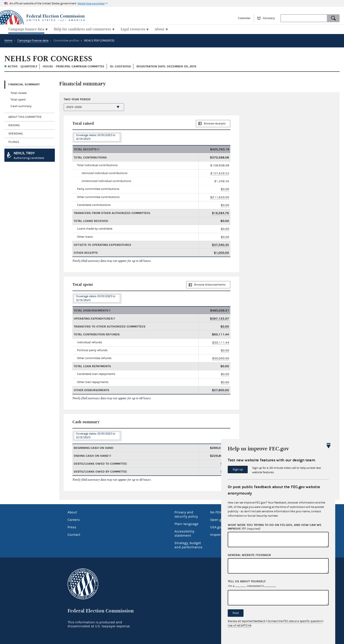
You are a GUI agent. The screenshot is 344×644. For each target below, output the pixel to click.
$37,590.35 (220, 244)
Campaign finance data (33, 40)
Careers (74, 519)
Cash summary (21, 106)
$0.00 (225, 189)
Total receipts (85, 149)
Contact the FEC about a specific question (295, 621)
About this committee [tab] (25, 117)
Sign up (238, 470)
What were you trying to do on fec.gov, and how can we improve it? (275, 527)
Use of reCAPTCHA (239, 626)
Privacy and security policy (186, 514)
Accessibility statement (184, 533)
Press (72, 527)
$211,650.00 (220, 197)
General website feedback (249, 555)
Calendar (244, 18)
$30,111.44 (221, 342)
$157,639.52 (220, 173)
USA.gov (217, 527)
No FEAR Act (220, 512)
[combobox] (304, 18)
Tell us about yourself (247, 581)
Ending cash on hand (91, 455)
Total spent (18, 99)
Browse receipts (215, 123)
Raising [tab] (14, 125)
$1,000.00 (221, 252)
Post (236, 613)
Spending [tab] (16, 133)
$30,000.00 (221, 358)
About (72, 512)
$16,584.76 (220, 213)
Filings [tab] (14, 142)
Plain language (186, 523)
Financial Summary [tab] (24, 84)
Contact (74, 534)
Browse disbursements (210, 284)
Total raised (19, 93)
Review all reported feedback (247, 621)
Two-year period (77, 99)
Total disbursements (91, 310)
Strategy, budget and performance (188, 545)
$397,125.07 (219, 318)
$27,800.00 (220, 390)
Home (8, 40)
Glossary (269, 18)
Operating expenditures (93, 318)
